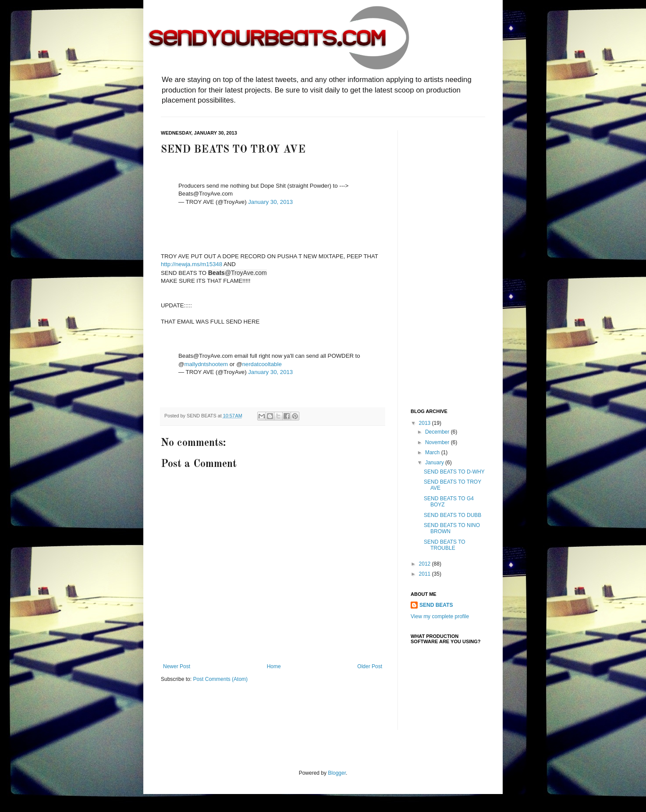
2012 (426, 564)
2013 (426, 423)
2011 (426, 574)
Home (274, 666)
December (438, 432)
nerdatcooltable (262, 364)
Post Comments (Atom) (220, 679)
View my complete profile (440, 616)
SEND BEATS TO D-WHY (454, 472)
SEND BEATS (436, 605)
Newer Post (177, 666)
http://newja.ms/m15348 (192, 264)
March (433, 452)
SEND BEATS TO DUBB (453, 515)
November (438, 442)
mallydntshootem (206, 364)
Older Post (370, 666)
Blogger (337, 773)
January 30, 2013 (270, 202)
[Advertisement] (446, 262)
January (435, 463)
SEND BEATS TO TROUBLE (445, 545)
